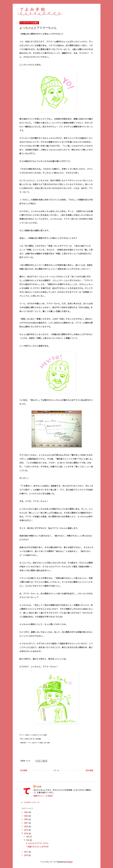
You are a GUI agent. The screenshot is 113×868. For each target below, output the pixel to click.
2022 (26, 819)
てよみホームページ (31, 802)
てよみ (39, 787)
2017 (26, 852)
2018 (26, 833)
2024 (26, 812)
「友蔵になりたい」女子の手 (37, 847)
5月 (28, 840)
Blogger (70, 862)
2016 (26, 855)
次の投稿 (24, 770)
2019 (26, 830)
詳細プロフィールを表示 (43, 796)
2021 (26, 823)
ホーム (57, 770)
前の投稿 (90, 770)
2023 (26, 816)
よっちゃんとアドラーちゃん (37, 843)
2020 (26, 826)
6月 (28, 837)
